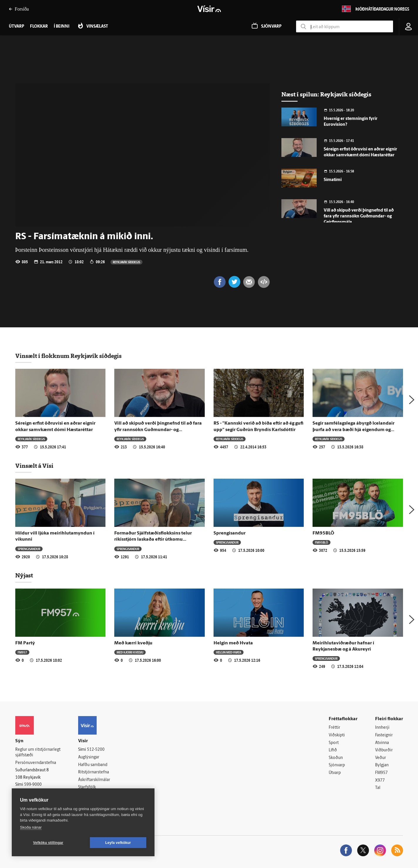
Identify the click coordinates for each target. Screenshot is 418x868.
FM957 (22, 652)
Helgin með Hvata (233, 643)
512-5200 (96, 750)
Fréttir (334, 728)
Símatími (333, 180)
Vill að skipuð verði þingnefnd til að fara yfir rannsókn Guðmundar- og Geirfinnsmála (359, 216)
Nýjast (24, 575)
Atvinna (382, 743)
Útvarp (335, 773)
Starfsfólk (87, 787)
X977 (380, 781)
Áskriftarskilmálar (94, 780)
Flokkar (39, 27)
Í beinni (62, 27)
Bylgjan (382, 765)
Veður (381, 758)
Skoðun (336, 758)
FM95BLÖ (323, 533)
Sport (334, 743)
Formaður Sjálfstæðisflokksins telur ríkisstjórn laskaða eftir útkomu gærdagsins (153, 540)
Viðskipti (337, 735)
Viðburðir (384, 750)
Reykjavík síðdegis (126, 262)
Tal (378, 788)
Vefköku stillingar (48, 843)
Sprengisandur (29, 549)
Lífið (333, 750)
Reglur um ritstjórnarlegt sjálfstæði (38, 753)
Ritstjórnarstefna (94, 772)
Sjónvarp (337, 765)
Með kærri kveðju (133, 643)
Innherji (382, 728)
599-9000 (33, 785)
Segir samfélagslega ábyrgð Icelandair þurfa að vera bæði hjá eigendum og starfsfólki (354, 430)
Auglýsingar (89, 757)
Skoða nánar (31, 827)
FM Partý (25, 643)
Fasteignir (384, 735)
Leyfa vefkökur (118, 843)
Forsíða (19, 9)
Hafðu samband (93, 765)
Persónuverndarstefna (36, 763)
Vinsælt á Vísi (34, 466)
